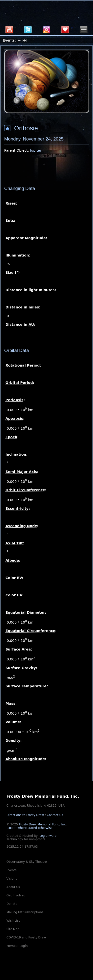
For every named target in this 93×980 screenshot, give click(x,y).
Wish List (13, 921)
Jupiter (36, 150)
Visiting (12, 879)
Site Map (13, 929)
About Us (13, 887)
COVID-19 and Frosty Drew (26, 937)
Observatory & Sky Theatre (27, 862)
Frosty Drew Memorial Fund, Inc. (37, 826)
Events (12, 870)
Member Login (17, 946)
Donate (12, 904)
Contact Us (55, 815)
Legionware (48, 836)
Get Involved (16, 895)
